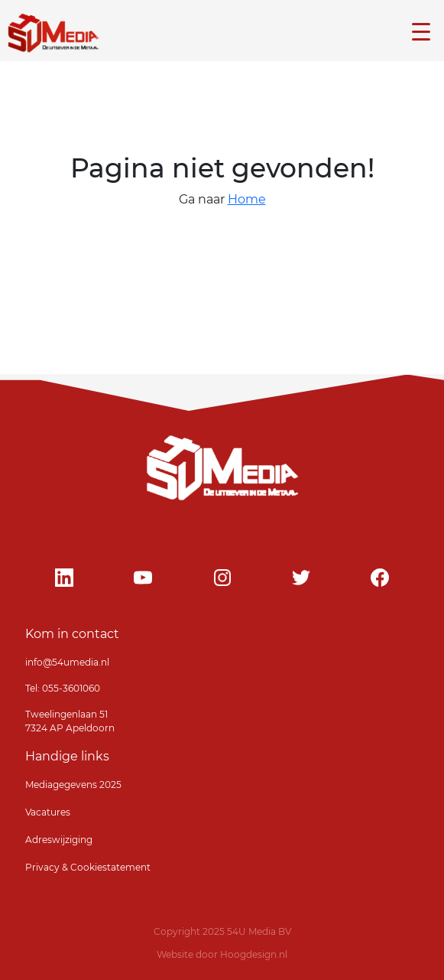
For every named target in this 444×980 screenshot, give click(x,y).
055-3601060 (70, 688)
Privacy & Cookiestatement (88, 867)
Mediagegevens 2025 (73, 785)
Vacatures (48, 812)
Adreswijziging (59, 840)
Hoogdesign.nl (254, 954)
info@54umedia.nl (67, 662)
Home (247, 199)
